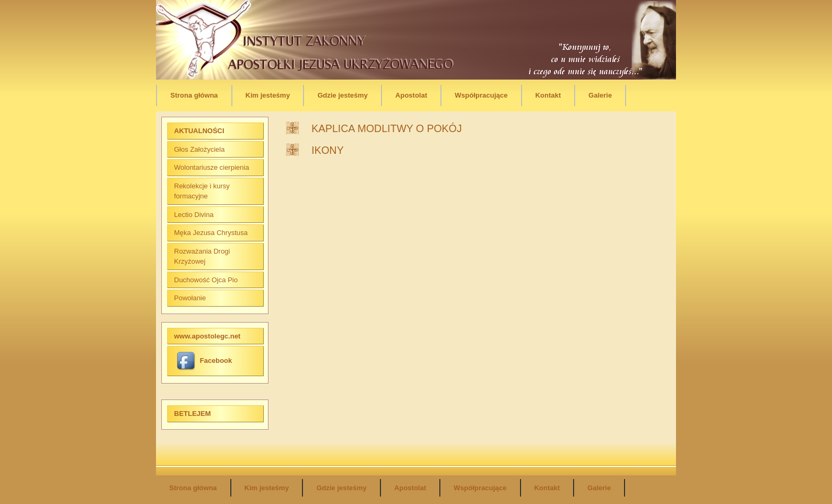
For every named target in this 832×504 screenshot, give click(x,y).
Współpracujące (481, 95)
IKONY (328, 150)
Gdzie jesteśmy (343, 95)
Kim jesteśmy (268, 95)
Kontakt (548, 95)
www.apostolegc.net (207, 336)
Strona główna (194, 95)
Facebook (204, 360)
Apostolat (411, 95)
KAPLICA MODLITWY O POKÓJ (387, 128)
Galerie (600, 95)
